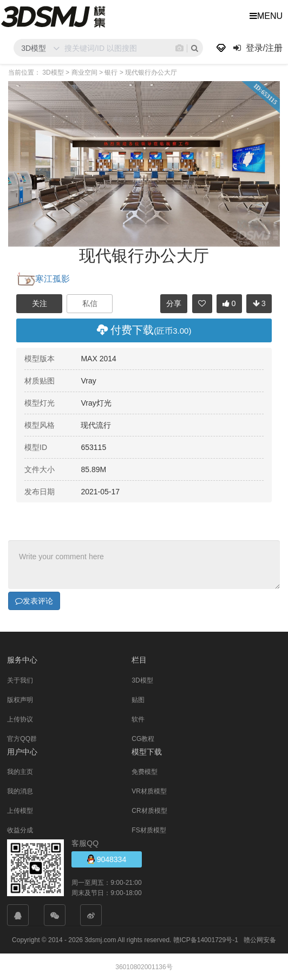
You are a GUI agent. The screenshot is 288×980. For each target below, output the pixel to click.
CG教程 (143, 738)
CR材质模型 (149, 810)
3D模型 (142, 680)
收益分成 (20, 830)
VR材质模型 (149, 791)
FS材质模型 (149, 830)
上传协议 (20, 719)
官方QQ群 (22, 738)
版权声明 (20, 699)
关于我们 (20, 680)
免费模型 (145, 771)
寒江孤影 (43, 279)
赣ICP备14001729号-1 (206, 939)
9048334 (107, 859)
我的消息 (20, 791)
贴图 (138, 699)
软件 (138, 719)
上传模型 (20, 810)
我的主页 (20, 771)
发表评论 (34, 600)
